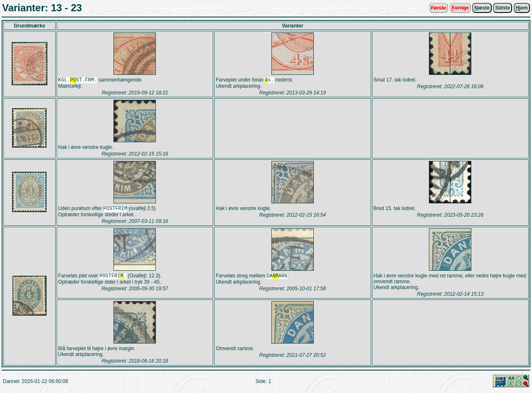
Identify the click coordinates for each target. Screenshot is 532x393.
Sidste (502, 8)
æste (482, 8)
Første (439, 8)
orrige (460, 8)
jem (522, 8)
